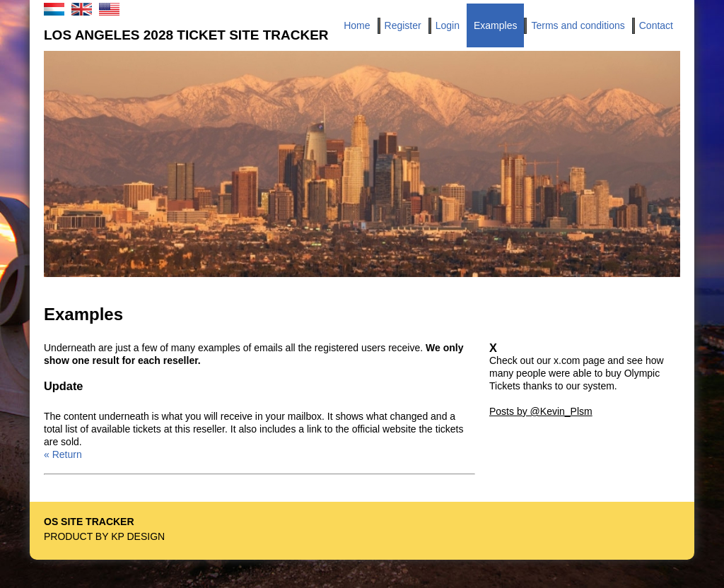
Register (403, 25)
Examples (495, 25)
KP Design (138, 536)
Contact (656, 25)
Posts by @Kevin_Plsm (541, 411)
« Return (63, 454)
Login (448, 25)
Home (357, 25)
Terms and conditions (578, 25)
